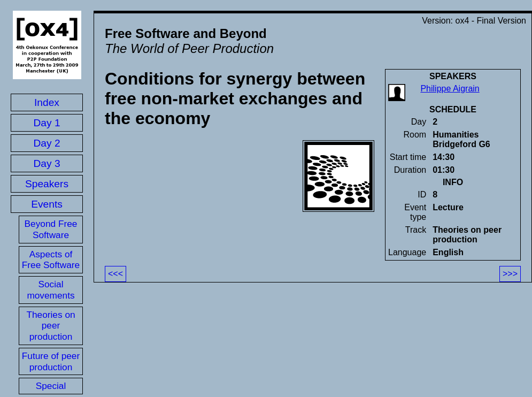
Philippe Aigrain (450, 89)
